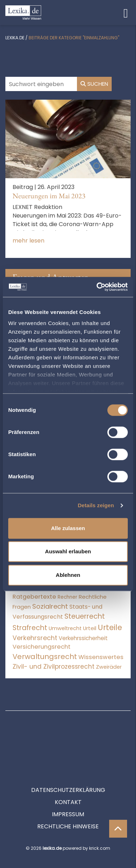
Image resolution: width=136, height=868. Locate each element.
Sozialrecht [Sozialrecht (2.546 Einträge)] (50, 606)
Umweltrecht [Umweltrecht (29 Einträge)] (65, 628)
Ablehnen (68, 575)
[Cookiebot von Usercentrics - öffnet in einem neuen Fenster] (97, 287)
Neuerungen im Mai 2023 (49, 196)
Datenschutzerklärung (68, 758)
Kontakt (68, 770)
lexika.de (15, 38)
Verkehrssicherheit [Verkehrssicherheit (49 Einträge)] (83, 638)
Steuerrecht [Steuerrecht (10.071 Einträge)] (85, 616)
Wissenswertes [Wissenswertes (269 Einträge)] (101, 657)
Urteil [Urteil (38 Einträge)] (90, 628)
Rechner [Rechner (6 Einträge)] (67, 597)
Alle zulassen (68, 528)
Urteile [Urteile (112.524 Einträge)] (110, 627)
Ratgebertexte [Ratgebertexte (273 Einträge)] (34, 597)
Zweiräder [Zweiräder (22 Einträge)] (109, 667)
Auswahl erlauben (68, 551)
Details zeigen (96, 505)
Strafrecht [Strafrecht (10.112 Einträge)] (30, 628)
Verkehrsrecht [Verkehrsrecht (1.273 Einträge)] (35, 638)
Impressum (68, 782)
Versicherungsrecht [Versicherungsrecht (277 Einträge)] (42, 647)
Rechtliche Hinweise (68, 794)
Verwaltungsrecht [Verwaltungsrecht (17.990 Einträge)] (45, 657)
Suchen (94, 84)
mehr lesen (28, 241)
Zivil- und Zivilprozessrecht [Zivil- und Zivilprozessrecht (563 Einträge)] (54, 667)
